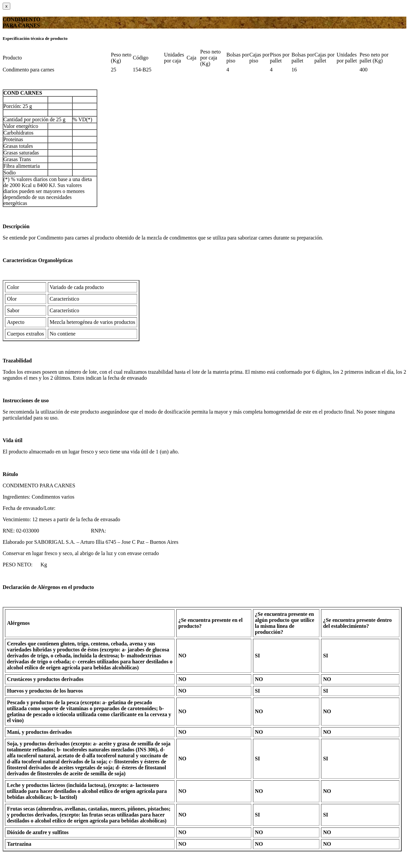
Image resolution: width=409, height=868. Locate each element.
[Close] (6, 6)
